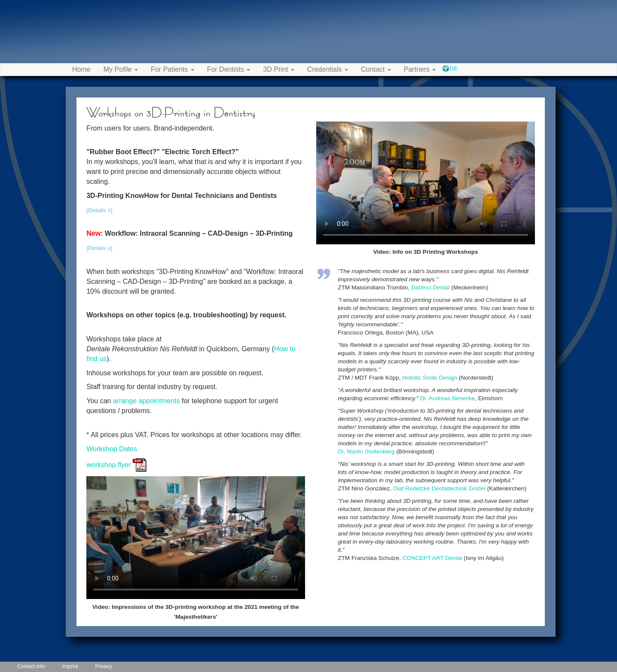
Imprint (70, 666)
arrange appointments (147, 401)
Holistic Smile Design (430, 378)
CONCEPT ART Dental (432, 558)
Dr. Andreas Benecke (447, 398)
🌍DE (450, 68)
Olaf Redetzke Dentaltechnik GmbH (439, 488)
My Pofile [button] (121, 69)
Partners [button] (420, 69)
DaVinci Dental (431, 287)
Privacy (103, 666)
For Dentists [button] (229, 69)
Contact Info (31, 666)
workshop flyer (116, 465)
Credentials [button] (328, 69)
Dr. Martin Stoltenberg (366, 452)
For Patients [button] (173, 69)
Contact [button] (376, 69)
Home (81, 69)
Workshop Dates (112, 449)
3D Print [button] (278, 69)
